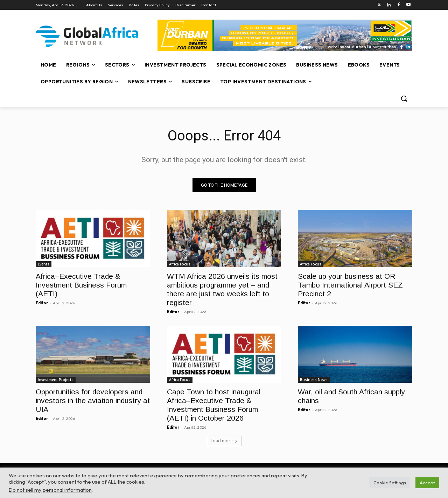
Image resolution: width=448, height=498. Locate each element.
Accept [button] (427, 483)
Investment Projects (56, 380)
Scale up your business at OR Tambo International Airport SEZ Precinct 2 (350, 285)
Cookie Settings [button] (390, 483)
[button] (404, 98)
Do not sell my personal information (50, 490)
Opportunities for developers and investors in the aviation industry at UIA (93, 400)
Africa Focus (180, 264)
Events (44, 264)
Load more (224, 441)
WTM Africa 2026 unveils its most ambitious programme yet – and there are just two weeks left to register (222, 289)
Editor (42, 303)
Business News (314, 380)
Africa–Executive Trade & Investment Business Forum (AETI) (81, 285)
